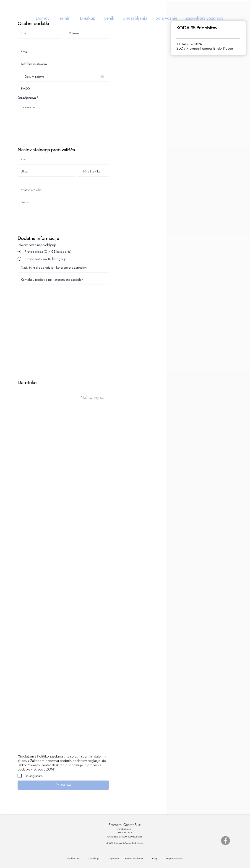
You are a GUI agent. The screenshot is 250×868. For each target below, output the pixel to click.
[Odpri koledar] (102, 77)
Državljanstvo (27, 98)
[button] (63, 785)
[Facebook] (225, 841)
